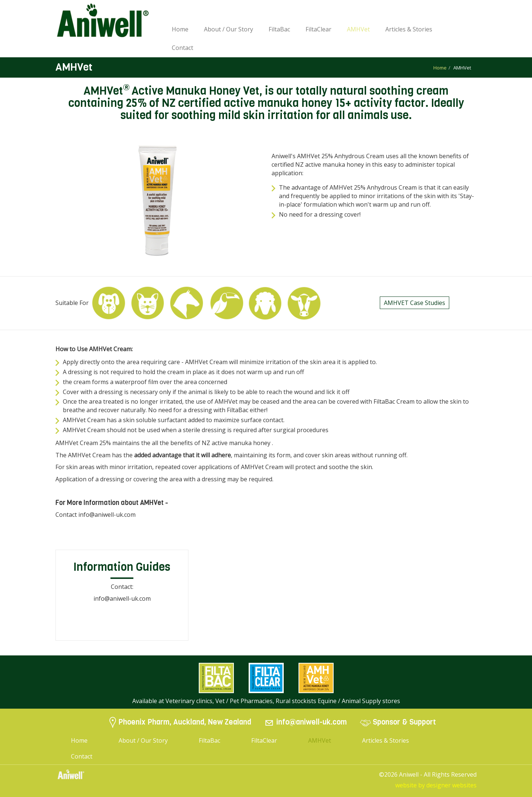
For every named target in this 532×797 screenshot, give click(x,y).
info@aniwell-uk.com (312, 723)
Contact (183, 48)
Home (180, 29)
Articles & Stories (409, 29)
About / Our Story (229, 29)
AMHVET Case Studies (415, 303)
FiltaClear (318, 29)
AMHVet (358, 29)
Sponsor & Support (404, 723)
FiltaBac (279, 29)
